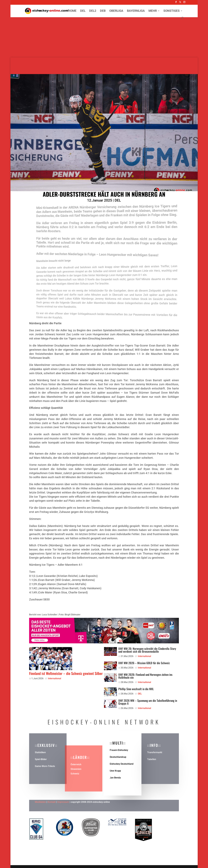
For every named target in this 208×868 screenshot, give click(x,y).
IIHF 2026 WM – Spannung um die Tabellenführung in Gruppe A (148, 702)
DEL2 (93, 11)
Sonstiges (171, 11)
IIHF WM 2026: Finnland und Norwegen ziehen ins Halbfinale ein (145, 676)
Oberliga (116, 11)
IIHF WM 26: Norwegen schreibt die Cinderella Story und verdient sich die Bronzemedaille (147, 650)
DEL (83, 11)
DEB (103, 11)
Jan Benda (115, 778)
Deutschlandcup (118, 757)
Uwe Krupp (115, 771)
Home (72, 11)
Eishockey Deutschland (122, 764)
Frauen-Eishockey (119, 750)
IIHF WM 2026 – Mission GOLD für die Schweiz (144, 663)
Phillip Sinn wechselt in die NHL (136, 689)
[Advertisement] (104, 37)
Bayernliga (136, 11)
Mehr (153, 11)
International (55, 678)
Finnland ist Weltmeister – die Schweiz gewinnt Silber (66, 673)
